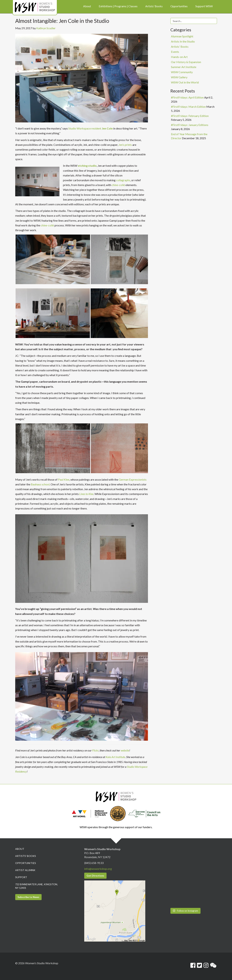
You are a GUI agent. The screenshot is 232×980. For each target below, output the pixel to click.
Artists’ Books (26, 856)
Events (175, 52)
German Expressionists (133, 479)
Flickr (95, 750)
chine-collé (118, 185)
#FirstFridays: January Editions (190, 125)
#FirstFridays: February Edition (190, 116)
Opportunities (26, 863)
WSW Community (182, 72)
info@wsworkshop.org (98, 869)
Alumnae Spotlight (182, 36)
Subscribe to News (28, 897)
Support (21, 877)
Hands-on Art (179, 57)
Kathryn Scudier (46, 28)
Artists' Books (180, 47)
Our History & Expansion (186, 62)
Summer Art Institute (184, 67)
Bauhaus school (40, 484)
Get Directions (95, 876)
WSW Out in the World (185, 82)
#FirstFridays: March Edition (188, 107)
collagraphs (123, 180)
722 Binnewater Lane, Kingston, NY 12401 (36, 886)
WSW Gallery (179, 77)
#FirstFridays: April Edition (187, 97)
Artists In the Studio (183, 41)
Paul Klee (64, 479)
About (20, 849)
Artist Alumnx (25, 870)
